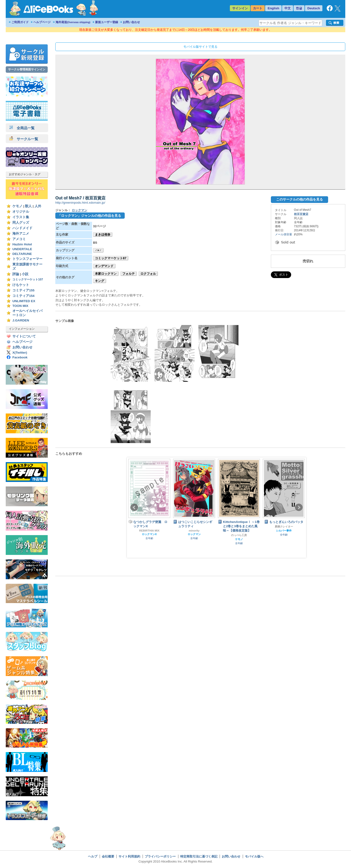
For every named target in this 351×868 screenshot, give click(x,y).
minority (194, 531)
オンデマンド (104, 266)
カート (258, 8)
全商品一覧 (22, 128)
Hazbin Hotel (22, 244)
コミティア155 (23, 290)
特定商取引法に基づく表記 (199, 856)
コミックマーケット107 (28, 279)
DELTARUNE (22, 254)
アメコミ (19, 239)
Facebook (20, 357)
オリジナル (21, 212)
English (273, 8)
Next (299, 507)
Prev (134, 507)
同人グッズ (21, 223)
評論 (16, 274)
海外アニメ (21, 234)
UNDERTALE (22, 249)
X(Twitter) (20, 353)
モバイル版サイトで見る (200, 47)
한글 (299, 8)
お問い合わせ (131, 22)
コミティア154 (23, 296)
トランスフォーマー (27, 259)
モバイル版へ (254, 856)
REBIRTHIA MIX (149, 531)
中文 (288, 8)
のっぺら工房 (239, 535)
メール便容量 (284, 234)
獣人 (28, 206)
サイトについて (24, 336)
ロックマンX (149, 534)
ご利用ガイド (20, 22)
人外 (38, 206)
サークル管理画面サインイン (27, 69)
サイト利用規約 (129, 856)
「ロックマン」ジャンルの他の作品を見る (89, 216)
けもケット (21, 285)
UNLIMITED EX (24, 301)
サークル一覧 (24, 139)
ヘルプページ (42, 22)
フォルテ (129, 274)
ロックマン (80, 210)
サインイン (240, 8)
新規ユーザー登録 (107, 22)
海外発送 (73, 22)
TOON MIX (20, 306)
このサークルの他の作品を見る (299, 199)
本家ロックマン (106, 274)
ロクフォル (148, 274)
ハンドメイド (22, 228)
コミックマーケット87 (111, 258)
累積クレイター (284, 527)
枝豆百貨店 (301, 214)
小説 (25, 274)
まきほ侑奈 (103, 235)
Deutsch (314, 8)
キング (100, 281)
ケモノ (17, 206)
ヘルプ (93, 856)
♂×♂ (98, 250)
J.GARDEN (21, 320)
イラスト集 (21, 217)
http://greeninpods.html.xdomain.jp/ (80, 203)
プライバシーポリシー (160, 856)
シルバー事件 (284, 531)
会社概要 (108, 856)
